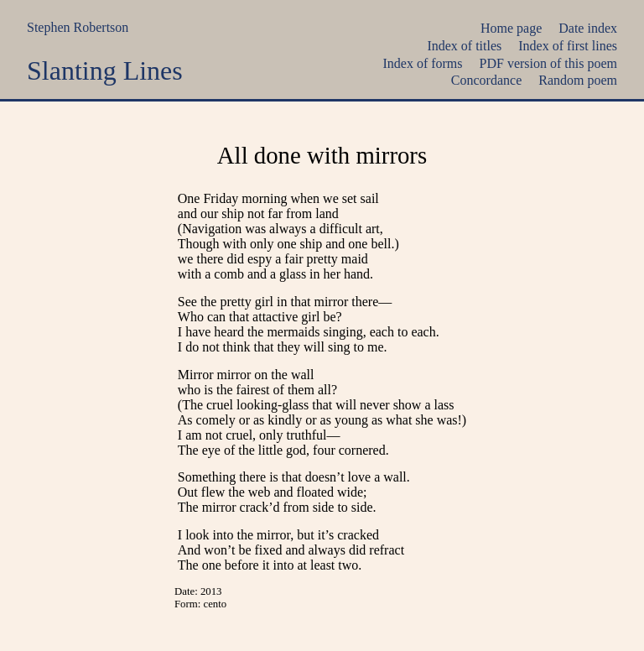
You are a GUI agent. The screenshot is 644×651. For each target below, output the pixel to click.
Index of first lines (568, 46)
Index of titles (464, 46)
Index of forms (422, 63)
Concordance (486, 80)
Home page (511, 28)
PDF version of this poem (548, 63)
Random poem (578, 80)
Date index (588, 28)
